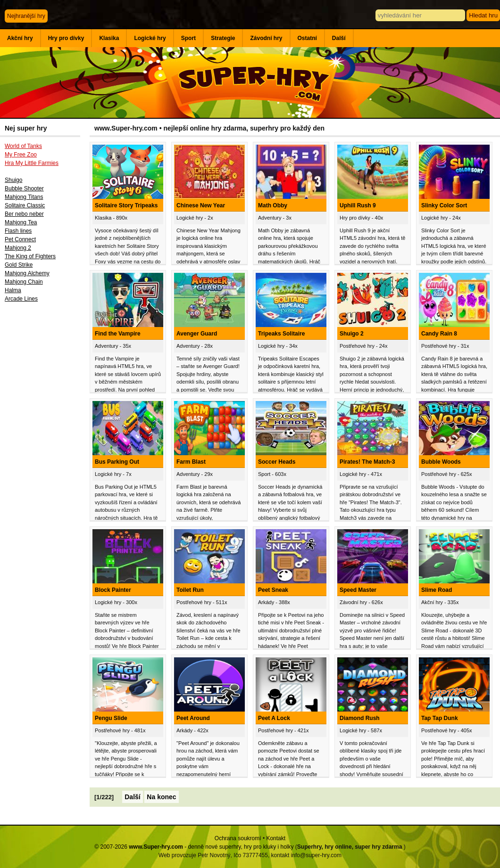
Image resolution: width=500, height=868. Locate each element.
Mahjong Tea (21, 222)
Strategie (223, 38)
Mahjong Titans (24, 197)
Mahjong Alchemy (27, 273)
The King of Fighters (30, 256)
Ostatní (307, 38)
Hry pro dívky (66, 38)
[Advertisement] (45, 461)
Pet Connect (20, 239)
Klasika (109, 38)
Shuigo (13, 180)
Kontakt (276, 838)
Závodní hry (266, 38)
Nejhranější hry (26, 16)
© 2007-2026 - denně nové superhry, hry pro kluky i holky (194, 847)
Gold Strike (19, 265)
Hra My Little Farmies (32, 163)
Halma (13, 290)
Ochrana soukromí (238, 838)
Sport (188, 38)
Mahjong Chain (24, 282)
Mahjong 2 (18, 248)
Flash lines (18, 231)
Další (339, 38)
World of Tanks (23, 146)
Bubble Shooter (24, 188)
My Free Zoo (21, 155)
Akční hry (20, 38)
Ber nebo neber (24, 214)
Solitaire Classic (25, 205)
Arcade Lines (21, 299)
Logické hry (150, 38)
